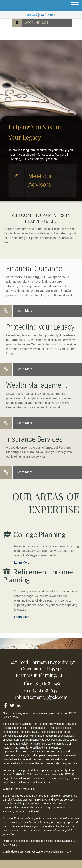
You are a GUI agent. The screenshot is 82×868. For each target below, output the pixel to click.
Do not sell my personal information (30, 782)
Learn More (24, 311)
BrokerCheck (10, 717)
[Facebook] (5, 705)
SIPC (45, 800)
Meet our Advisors (40, 180)
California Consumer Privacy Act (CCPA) (50, 774)
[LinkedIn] (18, 705)
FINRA (37, 800)
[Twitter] (12, 705)
